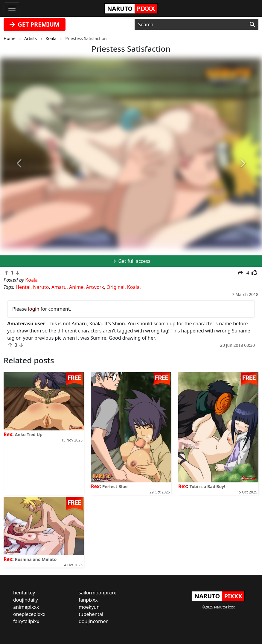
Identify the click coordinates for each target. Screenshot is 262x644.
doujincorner (93, 621)
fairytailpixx (26, 621)
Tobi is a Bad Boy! (207, 486)
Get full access (131, 261)
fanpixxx (88, 600)
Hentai (23, 287)
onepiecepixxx (29, 614)
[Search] (252, 24)
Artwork (95, 287)
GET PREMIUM (35, 24)
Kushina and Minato (36, 559)
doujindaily (26, 600)
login (34, 309)
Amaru (59, 287)
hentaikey (24, 593)
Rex (8, 434)
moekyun (89, 607)
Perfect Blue (115, 486)
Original (115, 287)
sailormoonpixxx (97, 593)
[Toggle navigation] (12, 8)
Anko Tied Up (29, 434)
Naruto (41, 287)
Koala (133, 287)
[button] (20, 164)
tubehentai (91, 614)
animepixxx (26, 607)
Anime (76, 287)
